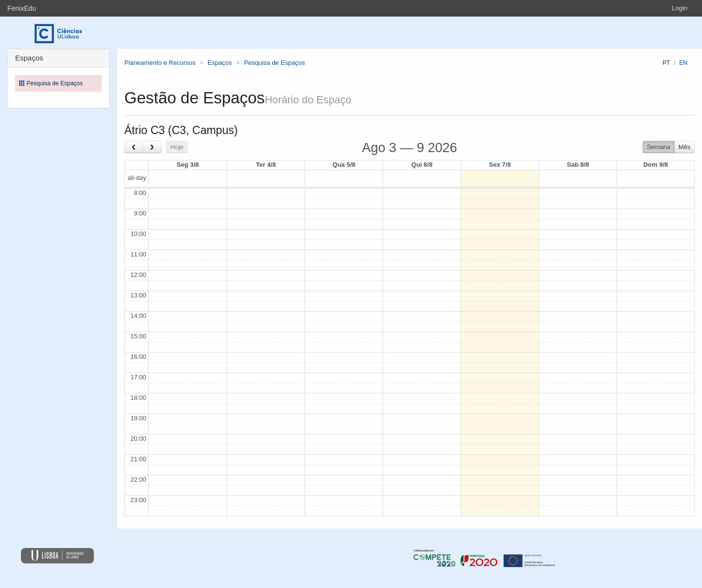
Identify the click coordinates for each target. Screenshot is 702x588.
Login (680, 8)
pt (666, 63)
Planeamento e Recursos (160, 63)
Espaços (220, 63)
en (683, 63)
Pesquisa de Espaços (275, 63)
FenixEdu (22, 8)
